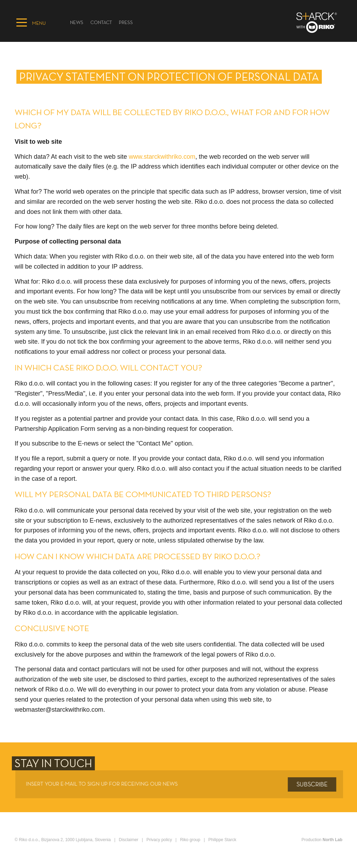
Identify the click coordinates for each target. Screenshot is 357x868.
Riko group (190, 840)
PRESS (126, 23)
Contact (101, 23)
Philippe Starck (222, 840)
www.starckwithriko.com (162, 157)
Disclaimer (129, 840)
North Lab (332, 840)
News (77, 23)
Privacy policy (159, 840)
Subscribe (314, 785)
